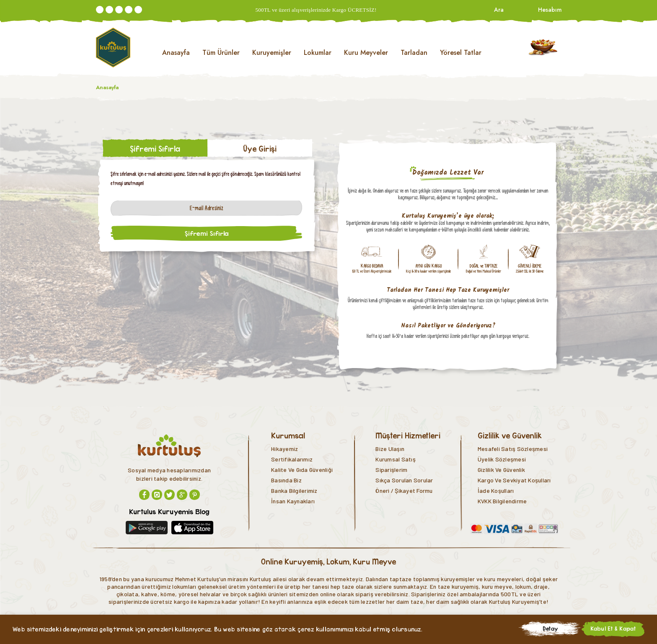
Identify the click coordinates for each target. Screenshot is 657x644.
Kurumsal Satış (396, 459)
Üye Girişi (260, 149)
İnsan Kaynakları (293, 501)
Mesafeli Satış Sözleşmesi (513, 449)
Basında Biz (286, 480)
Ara (499, 10)
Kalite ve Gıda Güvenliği (302, 470)
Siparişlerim (391, 470)
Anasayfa (176, 53)
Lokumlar (318, 53)
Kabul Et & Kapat (613, 629)
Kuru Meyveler (366, 53)
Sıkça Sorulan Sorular (404, 480)
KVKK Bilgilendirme (502, 501)
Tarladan (414, 53)
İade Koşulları (496, 491)
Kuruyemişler (272, 53)
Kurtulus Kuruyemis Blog (169, 511)
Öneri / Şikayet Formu (404, 491)
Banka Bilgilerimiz (294, 491)
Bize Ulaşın (390, 449)
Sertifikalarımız (292, 459)
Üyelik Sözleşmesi (502, 459)
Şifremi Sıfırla (155, 149)
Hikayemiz (285, 449)
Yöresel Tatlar (461, 53)
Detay (550, 629)
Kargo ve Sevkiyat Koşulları (514, 480)
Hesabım (550, 10)
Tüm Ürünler (221, 53)
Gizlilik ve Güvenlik (501, 470)
